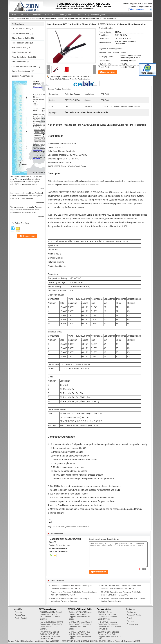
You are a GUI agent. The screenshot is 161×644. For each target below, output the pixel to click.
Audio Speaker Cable (21, 71)
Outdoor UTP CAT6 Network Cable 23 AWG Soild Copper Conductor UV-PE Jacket (80, 616)
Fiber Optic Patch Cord (22, 57)
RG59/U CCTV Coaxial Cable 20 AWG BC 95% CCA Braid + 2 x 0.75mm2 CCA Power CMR (51, 635)
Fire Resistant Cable (21, 43)
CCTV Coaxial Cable (21, 29)
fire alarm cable (59, 527)
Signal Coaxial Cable (21, 38)
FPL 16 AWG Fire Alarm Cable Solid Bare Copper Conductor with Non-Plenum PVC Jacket (109, 625)
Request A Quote (138, 6)
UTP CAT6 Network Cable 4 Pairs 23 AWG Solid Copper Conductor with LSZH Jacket (80, 625)
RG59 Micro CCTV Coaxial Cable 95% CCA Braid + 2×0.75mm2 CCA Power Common (51, 616)
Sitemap (130, 621)
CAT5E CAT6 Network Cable (24, 67)
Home (14, 15)
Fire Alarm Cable (33, 19)
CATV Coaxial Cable (21, 33)
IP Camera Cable (19, 62)
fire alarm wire (83, 527)
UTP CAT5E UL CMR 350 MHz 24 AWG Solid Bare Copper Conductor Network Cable (80, 635)
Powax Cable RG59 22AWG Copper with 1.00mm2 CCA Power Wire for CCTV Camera (51, 625)
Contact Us (82, 15)
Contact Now (109, 72)
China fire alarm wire (29, 641)
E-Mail (129, 618)
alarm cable (71, 527)
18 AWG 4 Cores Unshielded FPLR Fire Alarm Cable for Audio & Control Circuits (108, 616)
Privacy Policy (14, 641)
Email (150, 6)
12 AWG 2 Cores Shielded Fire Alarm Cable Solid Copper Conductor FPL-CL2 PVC (109, 635)
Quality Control (66, 15)
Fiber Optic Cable (20, 52)
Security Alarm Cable (21, 76)
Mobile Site (132, 624)
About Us (37, 15)
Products (25, 15)
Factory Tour (50, 15)
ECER (138, 641)
